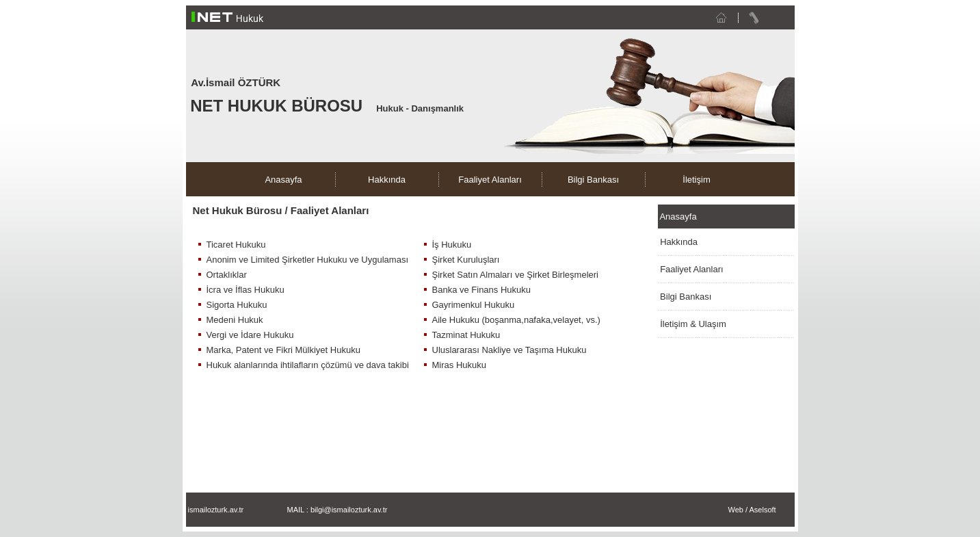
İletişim (696, 180)
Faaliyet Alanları (490, 180)
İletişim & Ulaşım (693, 324)
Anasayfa (283, 180)
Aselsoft (762, 510)
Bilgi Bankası (593, 180)
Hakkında (387, 180)
